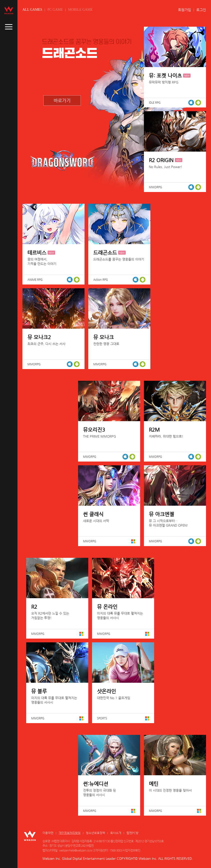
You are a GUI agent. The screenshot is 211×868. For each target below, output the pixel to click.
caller (9, 27)
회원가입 (185, 10)
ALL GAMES (32, 10)
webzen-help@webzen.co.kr (76, 850)
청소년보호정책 (95, 833)
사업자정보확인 (131, 850)
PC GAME (55, 10)
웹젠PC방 (132, 833)
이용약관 (48, 833)
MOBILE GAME (80, 10)
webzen (9, 10)
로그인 (201, 10)
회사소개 (116, 833)
